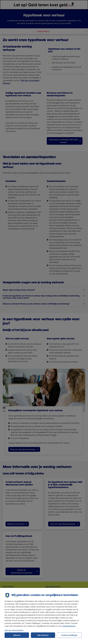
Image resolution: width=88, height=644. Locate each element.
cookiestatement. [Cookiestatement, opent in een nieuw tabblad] (69, 627)
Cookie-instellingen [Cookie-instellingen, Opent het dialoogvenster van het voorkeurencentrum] (69, 637)
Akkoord (17, 637)
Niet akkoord (43, 637)
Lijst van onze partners (14, 632)
